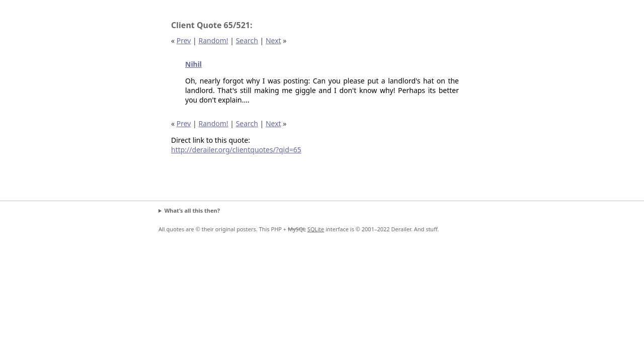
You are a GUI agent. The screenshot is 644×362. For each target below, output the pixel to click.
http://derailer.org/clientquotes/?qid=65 (236, 150)
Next (273, 40)
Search (247, 40)
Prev (184, 40)
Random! (213, 40)
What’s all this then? (192, 210)
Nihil (193, 64)
